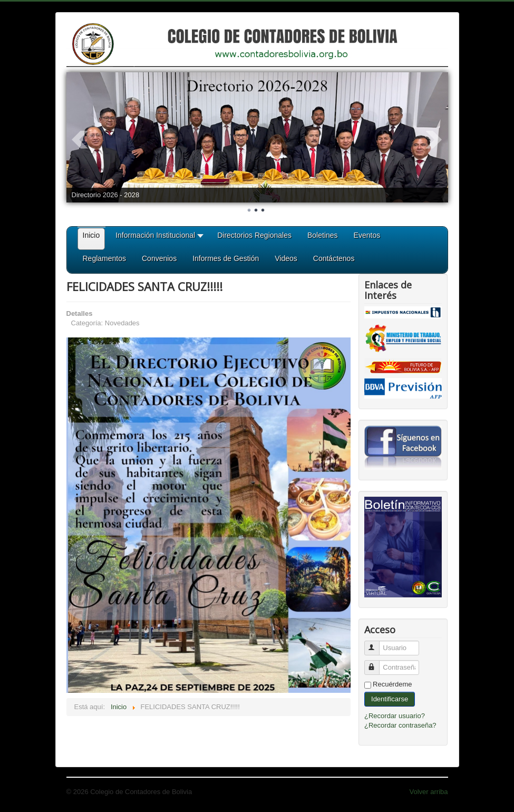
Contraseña (377, 663)
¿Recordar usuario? (395, 716)
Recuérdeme (392, 684)
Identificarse (390, 699)
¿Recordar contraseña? (400, 725)
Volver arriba (429, 792)
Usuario (377, 644)
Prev (80, 140)
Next (434, 140)
